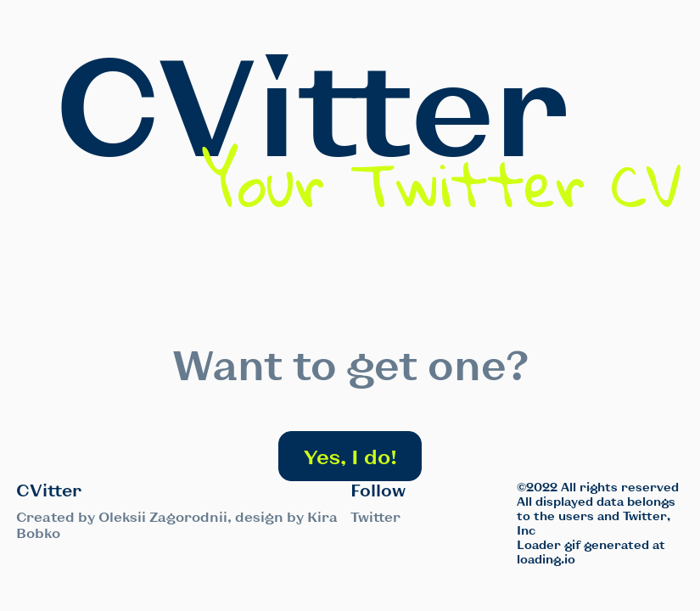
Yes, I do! (350, 456)
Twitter (375, 516)
